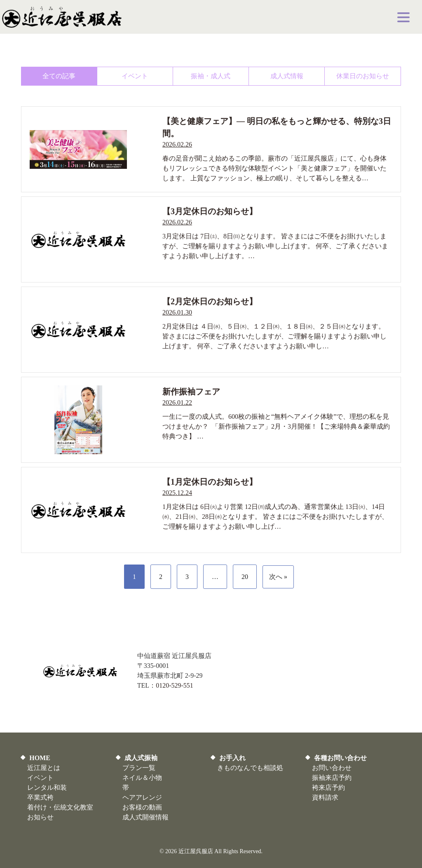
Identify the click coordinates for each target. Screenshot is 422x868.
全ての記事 (59, 76)
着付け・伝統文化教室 (60, 807)
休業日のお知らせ (363, 76)
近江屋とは (44, 768)
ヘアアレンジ (142, 797)
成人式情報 (287, 76)
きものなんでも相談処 (250, 768)
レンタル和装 (47, 787)
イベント (135, 76)
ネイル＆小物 (142, 778)
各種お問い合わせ (340, 758)
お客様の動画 (142, 807)
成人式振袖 (141, 758)
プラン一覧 (139, 768)
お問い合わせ (332, 768)
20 (245, 577)
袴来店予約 (328, 787)
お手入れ (232, 758)
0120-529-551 (175, 685)
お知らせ (40, 817)
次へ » (278, 577)
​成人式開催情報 (145, 817)
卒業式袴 (40, 797)
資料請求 (325, 797)
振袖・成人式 (211, 76)
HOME (40, 758)
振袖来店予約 (332, 778)
